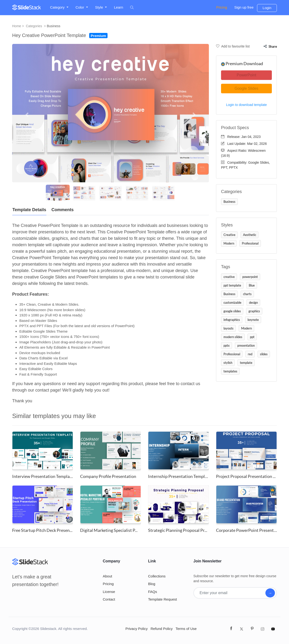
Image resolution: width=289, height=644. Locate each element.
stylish (228, 363)
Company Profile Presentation (108, 476)
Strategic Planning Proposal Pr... (178, 530)
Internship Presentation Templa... (179, 476)
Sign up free (244, 7)
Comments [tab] (63, 210)
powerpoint (250, 277)
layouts (228, 328)
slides (264, 354)
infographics (232, 320)
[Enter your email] (230, 593)
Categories (34, 26)
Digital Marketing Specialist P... (109, 530)
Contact (109, 599)
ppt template (232, 285)
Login (267, 8)
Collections (157, 576)
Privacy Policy (137, 629)
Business (54, 26)
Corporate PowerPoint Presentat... (248, 530)
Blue (252, 285)
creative (229, 277)
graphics (254, 311)
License (109, 592)
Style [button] (100, 7)
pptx (227, 346)
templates (230, 371)
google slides (232, 311)
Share (270, 46)
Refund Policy (162, 629)
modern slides (233, 337)
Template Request (163, 599)
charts (247, 294)
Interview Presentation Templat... (43, 476)
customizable (232, 303)
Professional (250, 243)
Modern (229, 243)
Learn (119, 7)
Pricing (222, 7)
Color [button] (80, 7)
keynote (253, 320)
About (107, 576)
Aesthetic (250, 235)
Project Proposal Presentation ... (246, 476)
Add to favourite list (233, 46)
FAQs (153, 592)
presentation (246, 346)
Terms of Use (186, 629)
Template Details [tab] (29, 210)
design (253, 303)
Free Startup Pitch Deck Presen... (42, 530)
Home (17, 26)
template (246, 363)
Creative (229, 235)
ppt (252, 337)
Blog (152, 584)
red (250, 354)
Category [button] (58, 7)
